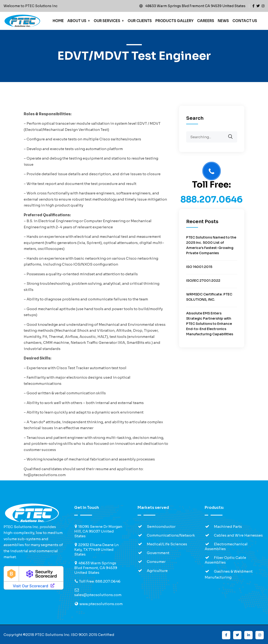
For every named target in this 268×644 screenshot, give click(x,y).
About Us (77, 21)
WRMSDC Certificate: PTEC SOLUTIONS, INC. (209, 297)
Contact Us (245, 21)
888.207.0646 (212, 200)
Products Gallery (174, 21)
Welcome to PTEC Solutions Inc (30, 6)
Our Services (107, 21)
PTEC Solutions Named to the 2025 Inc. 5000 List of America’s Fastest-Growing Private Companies (211, 245)
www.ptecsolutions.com (101, 604)
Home (58, 21)
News (223, 21)
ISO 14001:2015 (199, 267)
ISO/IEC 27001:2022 (203, 281)
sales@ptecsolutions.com (98, 595)
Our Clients (140, 21)
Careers (206, 21)
